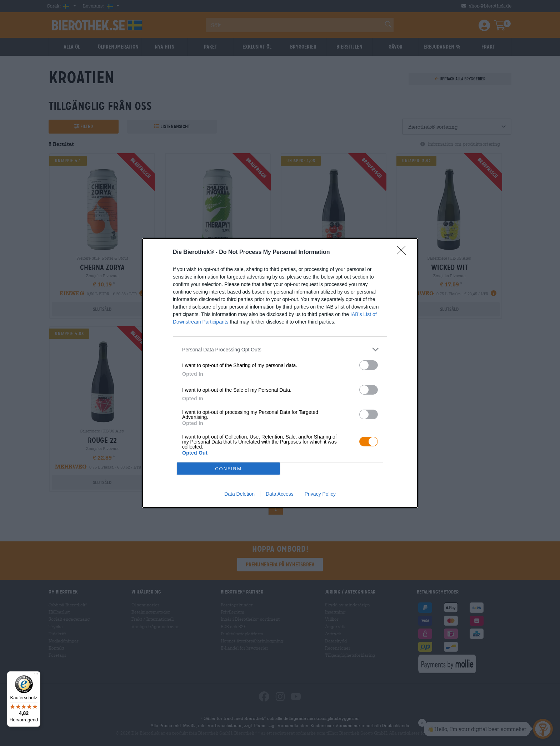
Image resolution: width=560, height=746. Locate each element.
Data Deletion (239, 494)
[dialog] (280, 373)
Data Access (280, 494)
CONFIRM (228, 468)
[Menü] (36, 676)
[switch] (369, 365)
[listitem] (280, 349)
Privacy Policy (320, 494)
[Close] (404, 252)
